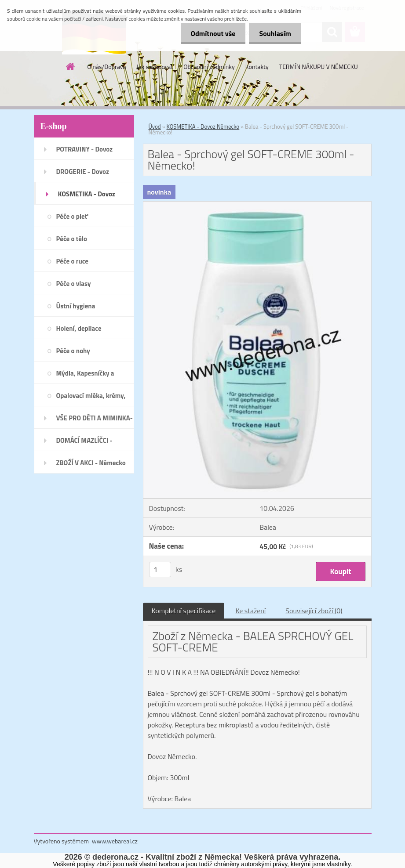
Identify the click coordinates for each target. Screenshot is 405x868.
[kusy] (160, 570)
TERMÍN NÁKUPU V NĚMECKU (319, 67)
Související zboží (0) (314, 611)
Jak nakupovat (155, 67)
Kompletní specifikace (184, 611)
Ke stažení (250, 611)
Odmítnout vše (211, 33)
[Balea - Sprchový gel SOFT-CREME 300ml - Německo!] (257, 205)
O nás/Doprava (106, 67)
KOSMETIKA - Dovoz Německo (203, 127)
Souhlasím (274, 33)
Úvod (155, 127)
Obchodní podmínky (209, 67)
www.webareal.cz (115, 841)
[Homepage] (71, 66)
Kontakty (257, 67)
